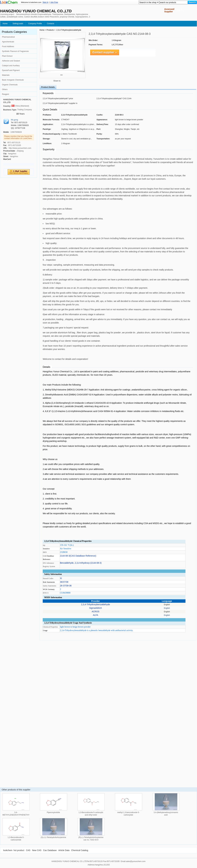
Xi (61, 578)
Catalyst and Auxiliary (11, 66)
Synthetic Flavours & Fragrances (15, 51)
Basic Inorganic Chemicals (13, 80)
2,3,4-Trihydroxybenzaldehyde (96, 604)
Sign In (45, 2)
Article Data (64, 850)
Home (5, 24)
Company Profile (35, 24)
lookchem (8, 850)
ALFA (95, 615)
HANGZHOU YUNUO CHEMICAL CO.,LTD (17, 101)
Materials (6, 75)
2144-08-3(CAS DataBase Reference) (78, 556)
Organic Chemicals (10, 85)
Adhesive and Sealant (11, 61)
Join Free (54, 2)
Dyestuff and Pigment (11, 70)
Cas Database (50, 850)
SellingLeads (18, 24)
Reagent (5, 94)
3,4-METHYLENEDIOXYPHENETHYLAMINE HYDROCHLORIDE (19, 815)
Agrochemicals (8, 42)
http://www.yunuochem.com (20, 148)
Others (5, 89)
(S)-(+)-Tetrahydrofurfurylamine (53, 837)
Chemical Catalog (80, 850)
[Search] (192, 2)
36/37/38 (64, 582)
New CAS (37, 850)
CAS (28, 850)
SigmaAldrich (95, 608)
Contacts (50, 24)
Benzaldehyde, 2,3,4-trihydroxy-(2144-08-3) (81, 563)
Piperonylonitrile (53, 812)
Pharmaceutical (8, 37)
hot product (19, 850)
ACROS (96, 612)
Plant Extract (7, 56)
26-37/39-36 (66, 586)
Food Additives (8, 46)
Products (50, 30)
